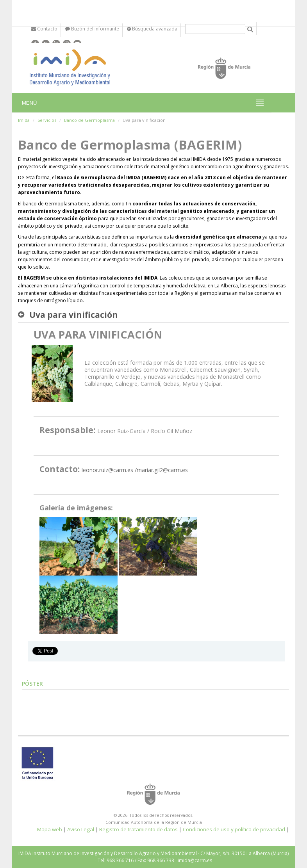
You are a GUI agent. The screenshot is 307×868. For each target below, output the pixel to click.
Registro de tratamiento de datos (138, 829)
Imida (24, 120)
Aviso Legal (81, 829)
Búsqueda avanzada (152, 29)
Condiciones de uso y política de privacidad (234, 829)
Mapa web (50, 829)
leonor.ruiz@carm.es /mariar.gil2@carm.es (135, 470)
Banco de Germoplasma (89, 120)
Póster (32, 684)
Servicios (47, 120)
